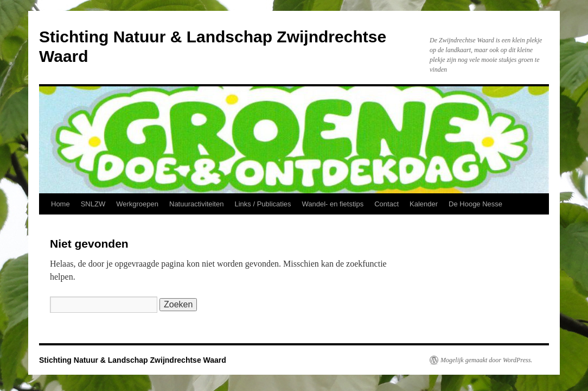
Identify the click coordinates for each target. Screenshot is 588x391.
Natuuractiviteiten (196, 204)
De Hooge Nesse (475, 204)
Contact (386, 204)
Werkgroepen (137, 204)
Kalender (424, 204)
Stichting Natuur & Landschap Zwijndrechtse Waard (133, 360)
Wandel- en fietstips (333, 204)
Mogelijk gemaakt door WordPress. (486, 360)
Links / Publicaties (263, 204)
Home (60, 204)
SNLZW (93, 204)
